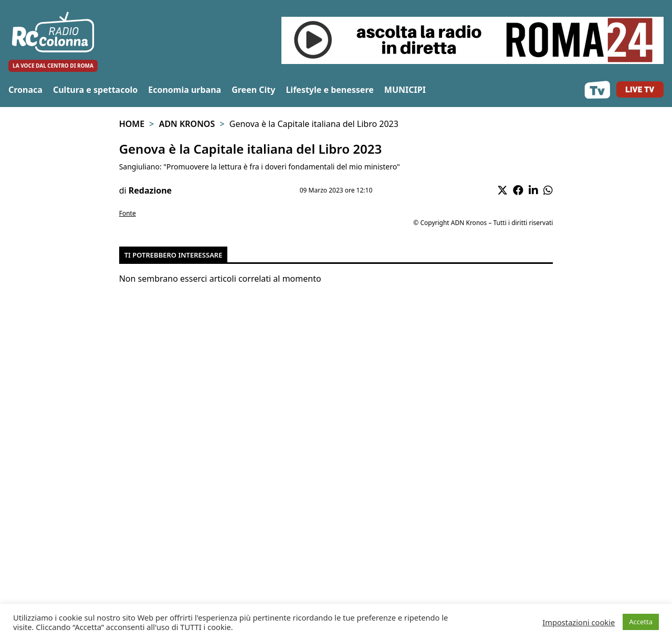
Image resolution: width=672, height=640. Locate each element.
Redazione (150, 190)
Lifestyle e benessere (329, 90)
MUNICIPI (405, 90)
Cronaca (25, 90)
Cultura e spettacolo (95, 90)
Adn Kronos (187, 124)
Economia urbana (185, 90)
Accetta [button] (641, 622)
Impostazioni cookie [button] (579, 622)
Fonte (128, 213)
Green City (253, 90)
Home (132, 124)
